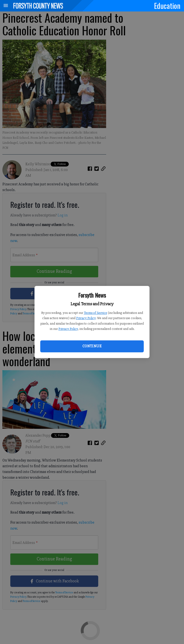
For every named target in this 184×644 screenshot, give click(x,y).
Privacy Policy (86, 318)
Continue (92, 346)
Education (167, 5)
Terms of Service (95, 313)
